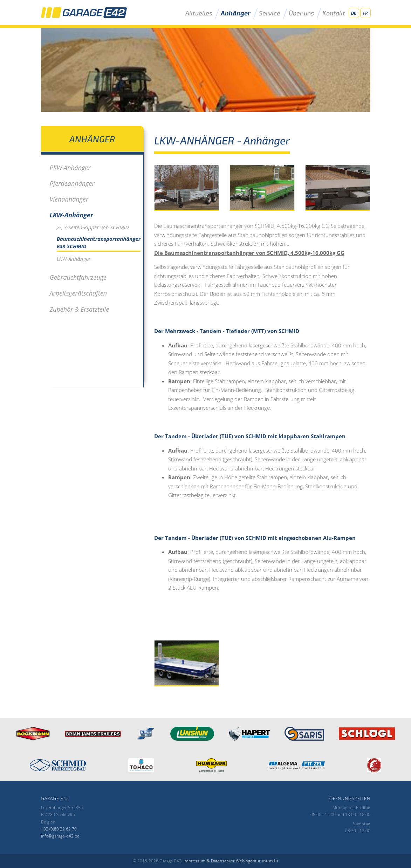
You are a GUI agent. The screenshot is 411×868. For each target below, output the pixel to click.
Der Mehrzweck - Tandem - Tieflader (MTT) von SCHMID (227, 331)
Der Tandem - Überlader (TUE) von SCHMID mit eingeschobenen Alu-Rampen (255, 538)
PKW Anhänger (70, 168)
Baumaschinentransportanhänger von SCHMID (99, 242)
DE (354, 13)
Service (270, 13)
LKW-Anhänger (71, 215)
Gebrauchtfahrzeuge (78, 277)
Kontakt (334, 13)
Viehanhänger (69, 199)
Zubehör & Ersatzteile (80, 309)
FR (365, 13)
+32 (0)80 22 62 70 (59, 829)
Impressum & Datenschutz (209, 861)
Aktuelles (199, 13)
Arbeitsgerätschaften (78, 293)
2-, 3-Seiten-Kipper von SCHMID (93, 227)
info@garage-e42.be (60, 836)
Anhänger (236, 13)
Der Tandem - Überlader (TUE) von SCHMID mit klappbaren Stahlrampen (250, 436)
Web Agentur (248, 861)
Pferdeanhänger (72, 183)
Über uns (301, 13)
